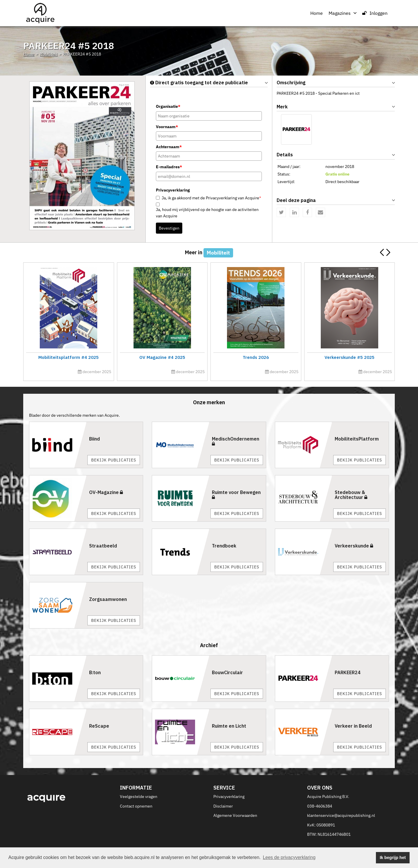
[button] (388, 253)
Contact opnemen (136, 806)
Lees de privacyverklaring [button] (289, 857)
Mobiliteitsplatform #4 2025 (69, 357)
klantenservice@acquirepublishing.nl (341, 815)
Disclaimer (223, 806)
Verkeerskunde (354, 546)
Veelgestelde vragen (139, 797)
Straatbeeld (103, 546)
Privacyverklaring (229, 797)
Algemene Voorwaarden (235, 815)
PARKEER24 (348, 672)
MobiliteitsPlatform (357, 439)
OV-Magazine (106, 492)
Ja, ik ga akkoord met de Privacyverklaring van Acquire (211, 198)
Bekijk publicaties (114, 460)
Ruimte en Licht (229, 726)
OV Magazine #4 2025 (162, 357)
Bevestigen (169, 228)
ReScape (99, 726)
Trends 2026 (256, 357)
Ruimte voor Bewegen (236, 495)
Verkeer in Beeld (353, 726)
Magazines (343, 13)
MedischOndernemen (236, 441)
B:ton (95, 672)
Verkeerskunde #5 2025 (349, 357)
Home (317, 13)
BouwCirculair (227, 672)
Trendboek (224, 546)
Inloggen (375, 13)
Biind (94, 439)
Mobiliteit (49, 54)
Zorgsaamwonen (108, 599)
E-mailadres (169, 167)
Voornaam (167, 127)
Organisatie (168, 106)
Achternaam (169, 147)
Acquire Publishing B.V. (328, 797)
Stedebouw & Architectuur (351, 495)
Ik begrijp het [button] (393, 858)
